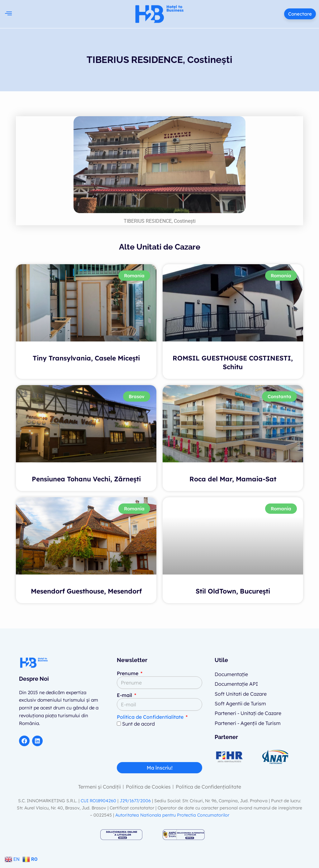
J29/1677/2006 (136, 801)
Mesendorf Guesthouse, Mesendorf (86, 591)
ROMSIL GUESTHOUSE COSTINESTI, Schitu (233, 362)
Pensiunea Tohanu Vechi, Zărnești (86, 479)
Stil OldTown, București (233, 591)
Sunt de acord (138, 724)
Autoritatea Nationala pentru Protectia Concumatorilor (172, 815)
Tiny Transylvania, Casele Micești (86, 358)
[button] (8, 14)
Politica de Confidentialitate (150, 717)
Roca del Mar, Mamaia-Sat (233, 479)
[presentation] (164, 747)
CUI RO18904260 (98, 801)
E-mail (125, 695)
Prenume (128, 673)
